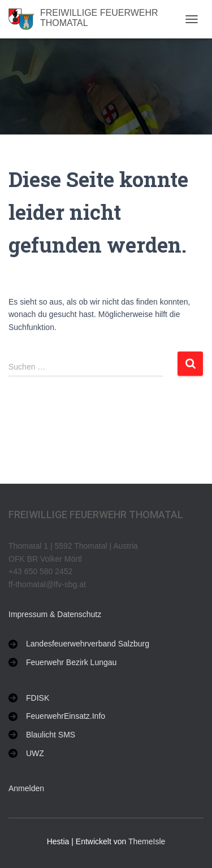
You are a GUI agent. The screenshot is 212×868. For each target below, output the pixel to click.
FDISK (38, 698)
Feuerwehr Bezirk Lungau (71, 662)
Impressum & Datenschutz (55, 614)
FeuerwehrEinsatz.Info (66, 716)
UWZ (35, 753)
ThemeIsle (147, 841)
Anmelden (26, 788)
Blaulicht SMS (51, 735)
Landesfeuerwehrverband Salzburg (88, 644)
